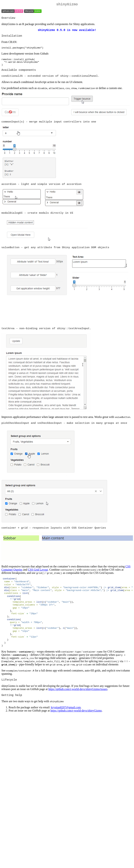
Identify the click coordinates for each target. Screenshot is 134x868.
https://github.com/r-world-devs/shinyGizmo (76, 728)
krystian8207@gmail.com (66, 725)
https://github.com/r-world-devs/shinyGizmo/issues (78, 706)
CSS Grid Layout (38, 578)
